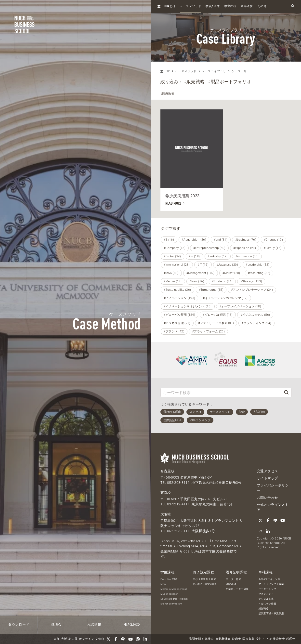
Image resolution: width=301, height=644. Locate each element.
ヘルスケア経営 (267, 604)
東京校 (166, 493)
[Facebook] (116, 639)
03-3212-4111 (178, 504)
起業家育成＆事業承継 (271, 613)
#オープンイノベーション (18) (240, 306)
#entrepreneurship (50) (209, 248)
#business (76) (246, 240)
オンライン (87, 639)
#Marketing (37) (259, 273)
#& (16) (169, 240)
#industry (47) (218, 256)
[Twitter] (108, 639)
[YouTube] (131, 639)
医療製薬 (248, 639)
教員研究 (213, 6)
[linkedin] (145, 639)
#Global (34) (172, 256)
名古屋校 (167, 471)
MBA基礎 (231, 584)
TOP (165, 71)
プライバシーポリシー (273, 488)
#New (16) (197, 281)
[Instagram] (138, 639)
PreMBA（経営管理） (205, 584)
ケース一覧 (239, 71)
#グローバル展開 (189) (180, 315)
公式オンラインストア (273, 507)
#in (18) (194, 256)
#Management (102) (201, 273)
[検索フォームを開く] (293, 6)
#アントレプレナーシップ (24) (252, 290)
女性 (259, 639)
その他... (263, 6)
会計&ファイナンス (269, 579)
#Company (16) (175, 248)
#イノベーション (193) (180, 298)
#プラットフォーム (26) (208, 331)
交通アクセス (267, 471)
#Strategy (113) (251, 281)
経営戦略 (264, 609)
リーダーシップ (267, 589)
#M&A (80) (171, 273)
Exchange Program (171, 604)
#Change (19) (273, 240)
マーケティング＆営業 (271, 584)
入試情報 (94, 625)
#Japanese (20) (227, 265)
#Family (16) (273, 248)
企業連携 (247, 6)
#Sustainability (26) (177, 290)
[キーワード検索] (221, 392)
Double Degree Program (174, 599)
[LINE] (123, 639)
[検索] (286, 392)
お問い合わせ (267, 498)
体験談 (132, 625)
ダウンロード (19, 625)
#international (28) (177, 265)
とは (170, 6)
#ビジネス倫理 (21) (177, 323)
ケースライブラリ (214, 71)
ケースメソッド (191, 6)
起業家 (209, 639)
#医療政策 (167, 94)
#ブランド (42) (174, 331)
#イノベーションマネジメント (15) (188, 306)
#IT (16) (203, 265)
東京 (57, 639)
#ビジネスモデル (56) (255, 315)
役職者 (236, 639)
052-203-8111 (178, 483)
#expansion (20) (245, 248)
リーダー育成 (233, 579)
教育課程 (230, 6)
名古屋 (73, 639)
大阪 (64, 639)
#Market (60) (231, 273)
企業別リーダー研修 (237, 589)
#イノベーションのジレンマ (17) (225, 298)
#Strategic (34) (222, 281)
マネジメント (266, 594)
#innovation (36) (247, 256)
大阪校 (166, 514)
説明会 (56, 625)
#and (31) (221, 240)
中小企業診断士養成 (204, 579)
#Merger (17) (173, 281)
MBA (163, 584)
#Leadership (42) (258, 265)
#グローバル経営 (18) (218, 315)
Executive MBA (169, 579)
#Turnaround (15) (211, 290)
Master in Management (174, 589)
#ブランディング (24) (256, 323)
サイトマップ (267, 478)
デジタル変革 (266, 599)
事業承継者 (223, 639)
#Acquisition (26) (194, 240)
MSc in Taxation (170, 594)
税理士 (291, 639)
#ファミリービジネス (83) (216, 323)
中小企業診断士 (274, 639)
